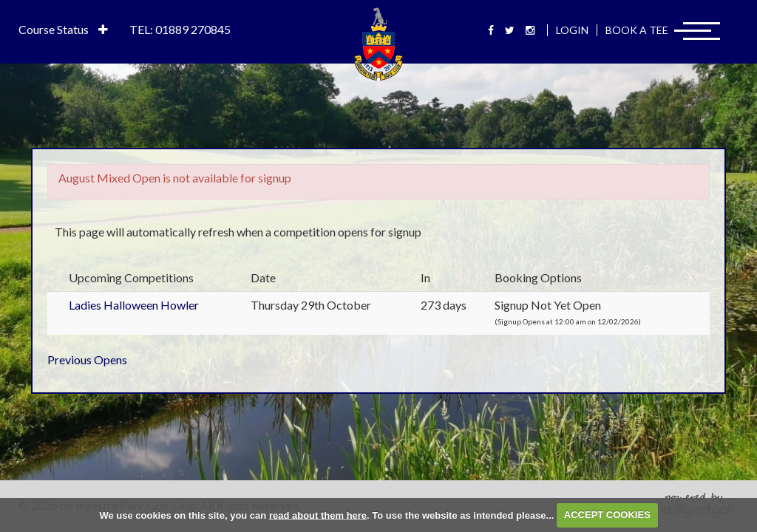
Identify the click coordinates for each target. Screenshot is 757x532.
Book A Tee (637, 30)
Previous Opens (87, 359)
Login (572, 30)
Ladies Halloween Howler (134, 305)
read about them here (318, 515)
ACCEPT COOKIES (607, 515)
